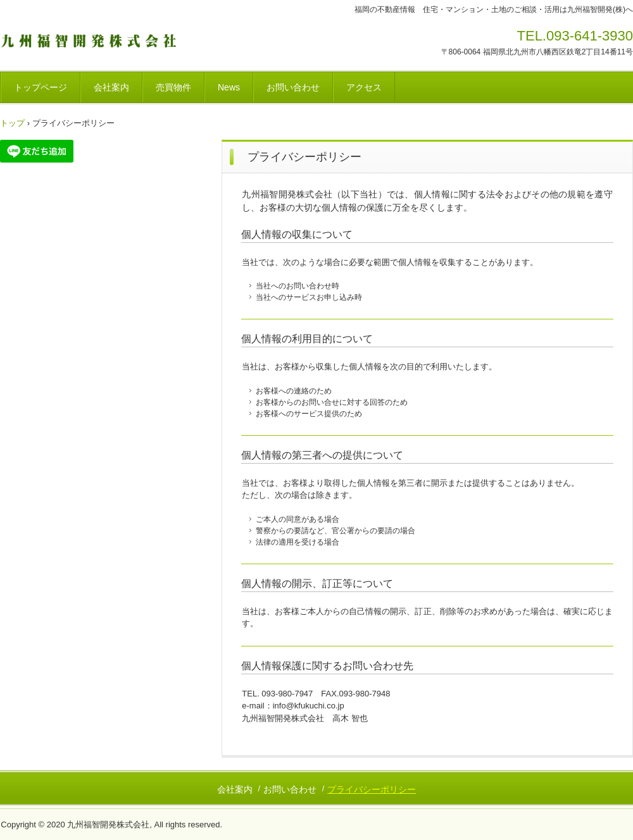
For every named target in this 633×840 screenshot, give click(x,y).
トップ (12, 123)
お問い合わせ (293, 87)
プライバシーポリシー (372, 789)
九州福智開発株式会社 (88, 40)
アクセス (364, 87)
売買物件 (173, 87)
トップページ (41, 87)
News (229, 87)
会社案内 (111, 87)
